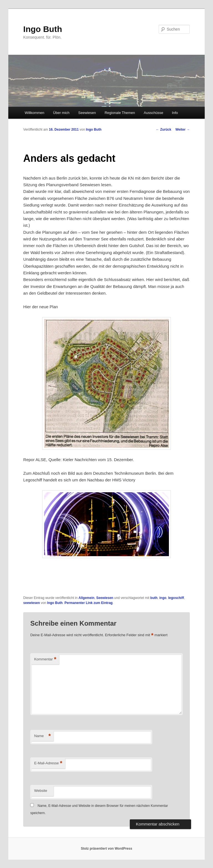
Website (41, 791)
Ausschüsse (153, 113)
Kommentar (45, 659)
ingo (163, 598)
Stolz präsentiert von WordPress (106, 849)
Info (175, 113)
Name (42, 736)
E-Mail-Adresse (48, 763)
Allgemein (86, 598)
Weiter (182, 130)
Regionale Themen (120, 113)
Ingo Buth (43, 29)
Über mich (61, 113)
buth (154, 598)
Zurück (163, 130)
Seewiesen (87, 113)
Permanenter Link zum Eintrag (89, 603)
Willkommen (35, 113)
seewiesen (32, 603)
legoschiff (176, 598)
